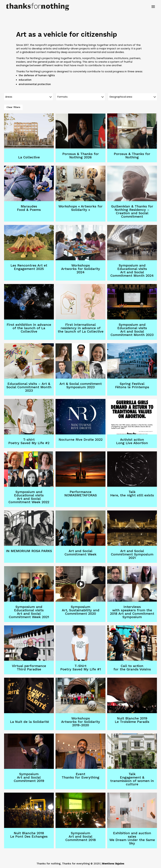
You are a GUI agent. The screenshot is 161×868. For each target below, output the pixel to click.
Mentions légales (113, 864)
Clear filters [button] (13, 107)
